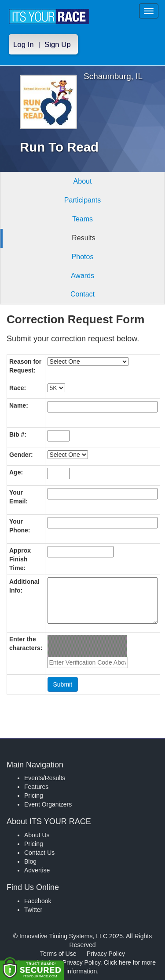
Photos (83, 257)
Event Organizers (48, 804)
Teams (82, 219)
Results (83, 238)
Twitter (33, 910)
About (83, 181)
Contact (82, 294)
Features (36, 787)
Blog (30, 861)
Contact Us (39, 853)
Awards (82, 276)
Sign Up (58, 45)
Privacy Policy (106, 954)
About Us (37, 835)
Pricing (34, 796)
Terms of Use (58, 954)
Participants (83, 200)
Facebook (38, 901)
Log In (24, 45)
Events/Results (45, 778)
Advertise (37, 870)
